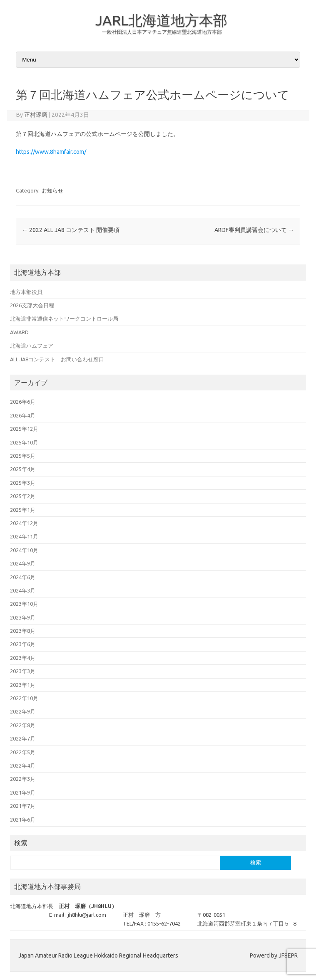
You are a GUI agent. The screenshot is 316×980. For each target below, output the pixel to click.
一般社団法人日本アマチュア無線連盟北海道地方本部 (162, 32)
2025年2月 (23, 496)
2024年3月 (23, 590)
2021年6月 (23, 820)
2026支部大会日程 (32, 305)
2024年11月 (24, 536)
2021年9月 (23, 792)
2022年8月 (23, 725)
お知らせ (52, 190)
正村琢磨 (36, 115)
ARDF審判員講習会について (254, 230)
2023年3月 (23, 671)
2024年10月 (24, 550)
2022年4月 (23, 765)
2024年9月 (23, 563)
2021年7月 (23, 806)
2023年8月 (23, 631)
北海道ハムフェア (32, 346)
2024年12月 (24, 523)
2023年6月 (23, 644)
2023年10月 (24, 604)
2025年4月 (23, 469)
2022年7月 (23, 738)
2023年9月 (23, 617)
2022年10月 (24, 698)
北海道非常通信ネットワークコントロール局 (64, 318)
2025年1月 (23, 510)
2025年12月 (24, 429)
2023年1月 (23, 685)
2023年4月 (23, 658)
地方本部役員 (26, 292)
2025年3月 (23, 483)
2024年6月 (23, 577)
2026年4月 (23, 415)
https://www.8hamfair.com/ (51, 152)
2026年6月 (23, 402)
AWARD (19, 332)
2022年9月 (23, 711)
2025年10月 (24, 442)
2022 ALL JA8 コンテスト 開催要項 (71, 230)
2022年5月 (23, 752)
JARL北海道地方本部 (161, 20)
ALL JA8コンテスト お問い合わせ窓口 (57, 359)
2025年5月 (23, 456)
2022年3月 (23, 779)
